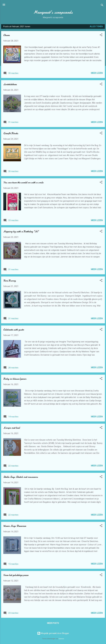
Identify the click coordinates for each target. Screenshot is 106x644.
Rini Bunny (10, 281)
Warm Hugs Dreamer (15, 526)
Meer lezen (97, 73)
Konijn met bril (12, 428)
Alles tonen (96, 26)
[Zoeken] (102, 6)
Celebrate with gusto (14, 330)
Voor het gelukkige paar (16, 575)
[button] (101, 35)
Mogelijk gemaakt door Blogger (53, 633)
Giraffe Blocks (11, 133)
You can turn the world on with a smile (23, 182)
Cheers (7, 35)
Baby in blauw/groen (15, 379)
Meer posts (53, 623)
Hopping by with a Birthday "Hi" (21, 231)
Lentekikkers (10, 84)
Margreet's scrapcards (53, 12)
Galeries (61, 639)
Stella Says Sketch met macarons (21, 477)
